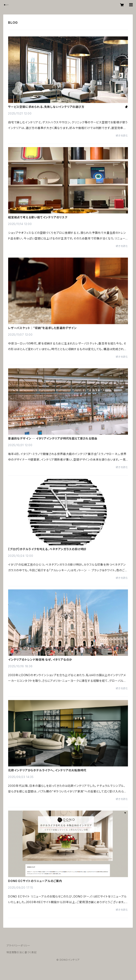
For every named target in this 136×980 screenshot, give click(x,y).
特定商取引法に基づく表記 (22, 952)
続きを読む (122, 136)
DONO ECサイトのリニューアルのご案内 (35, 881)
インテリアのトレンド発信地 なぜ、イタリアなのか (40, 660)
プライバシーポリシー (18, 945)
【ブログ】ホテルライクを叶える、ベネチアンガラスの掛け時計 (47, 549)
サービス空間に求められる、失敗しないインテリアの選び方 (46, 107)
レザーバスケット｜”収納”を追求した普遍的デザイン (42, 328)
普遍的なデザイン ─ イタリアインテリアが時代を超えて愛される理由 (53, 438)
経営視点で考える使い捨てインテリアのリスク (38, 217)
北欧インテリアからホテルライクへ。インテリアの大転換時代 (47, 770)
